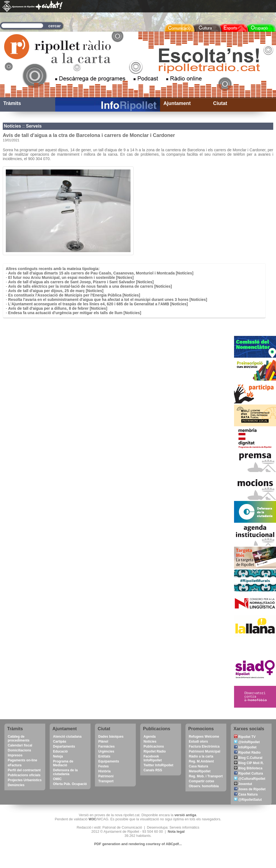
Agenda (150, 737)
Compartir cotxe (201, 781)
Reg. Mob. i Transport (206, 776)
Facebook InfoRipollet (153, 758)
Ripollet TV (245, 737)
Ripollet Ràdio (155, 751)
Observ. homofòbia (204, 786)
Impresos (15, 755)
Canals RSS (153, 770)
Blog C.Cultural (248, 758)
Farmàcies (106, 746)
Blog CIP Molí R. (249, 763)
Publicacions (154, 746)
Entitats (104, 756)
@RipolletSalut (248, 800)
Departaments (64, 746)
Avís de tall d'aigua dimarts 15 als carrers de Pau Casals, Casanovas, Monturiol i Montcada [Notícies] (101, 273)
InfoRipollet (245, 747)
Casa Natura (198, 766)
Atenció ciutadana (67, 737)
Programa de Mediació (63, 763)
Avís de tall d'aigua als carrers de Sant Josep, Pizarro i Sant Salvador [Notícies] (81, 282)
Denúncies (16, 785)
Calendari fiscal (20, 745)
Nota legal (176, 831)
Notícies (12, 126)
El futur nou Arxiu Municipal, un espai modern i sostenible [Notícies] (71, 277)
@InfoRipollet (247, 742)
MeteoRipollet (200, 771)
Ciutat (220, 103)
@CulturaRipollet (250, 779)
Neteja (58, 756)
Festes (104, 766)
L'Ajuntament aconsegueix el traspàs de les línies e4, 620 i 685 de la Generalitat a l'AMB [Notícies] (98, 304)
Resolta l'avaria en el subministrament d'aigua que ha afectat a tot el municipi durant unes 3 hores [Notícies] (108, 300)
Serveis (34, 126)
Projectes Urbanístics (25, 780)
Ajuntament (177, 103)
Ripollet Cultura (249, 773)
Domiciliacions (19, 750)
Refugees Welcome (204, 737)
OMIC (57, 779)
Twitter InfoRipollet (158, 765)
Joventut (243, 784)
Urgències (106, 751)
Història (104, 771)
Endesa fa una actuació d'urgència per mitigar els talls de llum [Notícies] (75, 313)
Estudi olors (198, 742)
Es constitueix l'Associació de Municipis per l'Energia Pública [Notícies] (74, 295)
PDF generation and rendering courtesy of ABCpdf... (138, 844)
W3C (92, 819)
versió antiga (185, 815)
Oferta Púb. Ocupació (70, 784)
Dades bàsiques (111, 737)
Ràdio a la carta (201, 756)
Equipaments (109, 761)
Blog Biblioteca (248, 768)
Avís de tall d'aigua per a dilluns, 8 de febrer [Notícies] (58, 308)
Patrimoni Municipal (205, 751)
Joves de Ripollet (250, 789)
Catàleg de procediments (19, 738)
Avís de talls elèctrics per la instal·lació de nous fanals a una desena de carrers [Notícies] (90, 286)
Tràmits (12, 103)
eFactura (15, 765)
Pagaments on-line (22, 760)
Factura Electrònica (204, 746)
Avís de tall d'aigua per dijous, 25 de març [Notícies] (56, 291)
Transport (106, 781)
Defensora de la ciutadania (65, 772)
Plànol (103, 742)
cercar (55, 26)
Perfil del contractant (24, 770)
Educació (60, 751)
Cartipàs (60, 742)
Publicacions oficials (24, 775)
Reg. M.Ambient (201, 761)
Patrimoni (106, 776)
